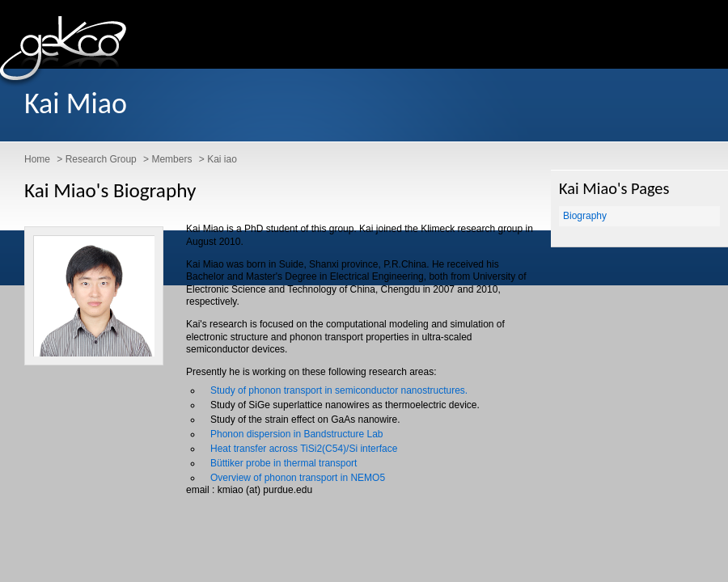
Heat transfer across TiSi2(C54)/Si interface (304, 449)
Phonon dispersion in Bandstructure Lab (296, 434)
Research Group (101, 159)
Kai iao (222, 159)
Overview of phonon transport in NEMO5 (298, 478)
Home (37, 159)
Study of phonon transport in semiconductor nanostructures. (339, 390)
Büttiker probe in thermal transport (284, 463)
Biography (585, 216)
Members (171, 159)
